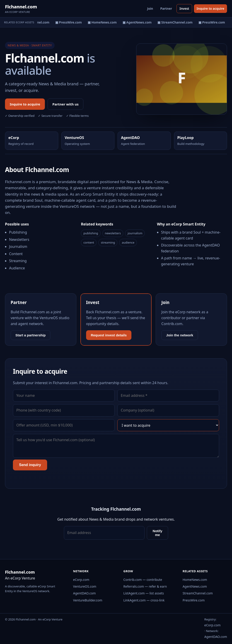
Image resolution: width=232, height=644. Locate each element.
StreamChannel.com (198, 593)
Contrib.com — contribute (143, 580)
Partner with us (65, 104)
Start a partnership (30, 335)
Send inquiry (30, 465)
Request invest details (109, 335)
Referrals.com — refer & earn (145, 586)
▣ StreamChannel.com (176, 22)
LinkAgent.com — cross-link (144, 600)
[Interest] (168, 425)
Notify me (158, 533)
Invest (184, 8)
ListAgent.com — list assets (144, 593)
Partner (166, 8)
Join (150, 8)
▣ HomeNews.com (103, 22)
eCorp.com (81, 580)
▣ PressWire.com (70, 22)
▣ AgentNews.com (138, 22)
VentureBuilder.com (88, 600)
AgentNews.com (195, 586)
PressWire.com (194, 600)
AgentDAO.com (85, 593)
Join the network (180, 335)
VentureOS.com (85, 586)
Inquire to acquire (210, 8)
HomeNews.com (195, 580)
